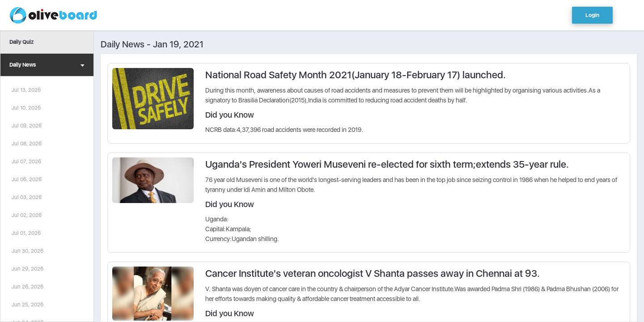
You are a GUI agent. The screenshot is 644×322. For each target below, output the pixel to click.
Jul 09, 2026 (27, 126)
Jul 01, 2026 (26, 233)
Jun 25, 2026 (28, 305)
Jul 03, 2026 (27, 197)
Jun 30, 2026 (28, 251)
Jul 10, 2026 (26, 108)
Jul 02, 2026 (27, 215)
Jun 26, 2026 (28, 287)
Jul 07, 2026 (26, 161)
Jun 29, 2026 (28, 269)
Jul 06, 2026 (27, 179)
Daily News (47, 66)
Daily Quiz (21, 42)
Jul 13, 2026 (26, 90)
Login (592, 15)
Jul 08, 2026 (27, 144)
